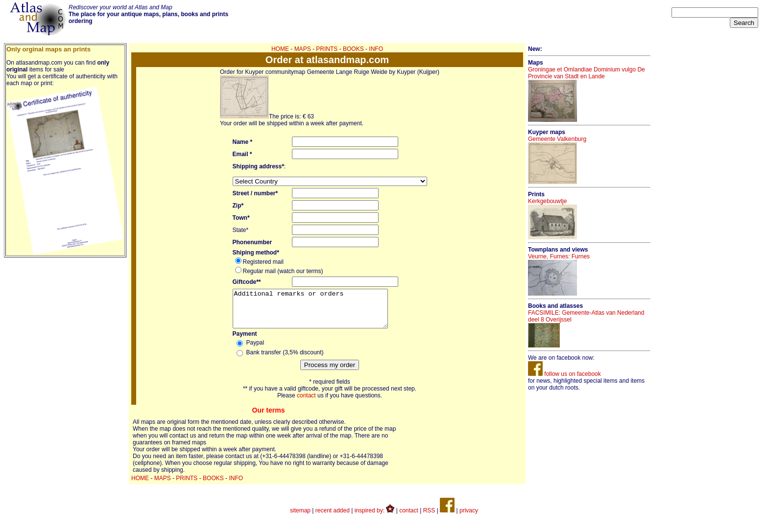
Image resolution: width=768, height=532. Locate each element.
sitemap (300, 518)
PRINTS (327, 49)
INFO (376, 49)
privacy (469, 518)
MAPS (303, 49)
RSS (429, 518)
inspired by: (375, 518)
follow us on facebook (564, 374)
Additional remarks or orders (319, 312)
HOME (280, 49)
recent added (333, 518)
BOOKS (353, 49)
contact (306, 403)
